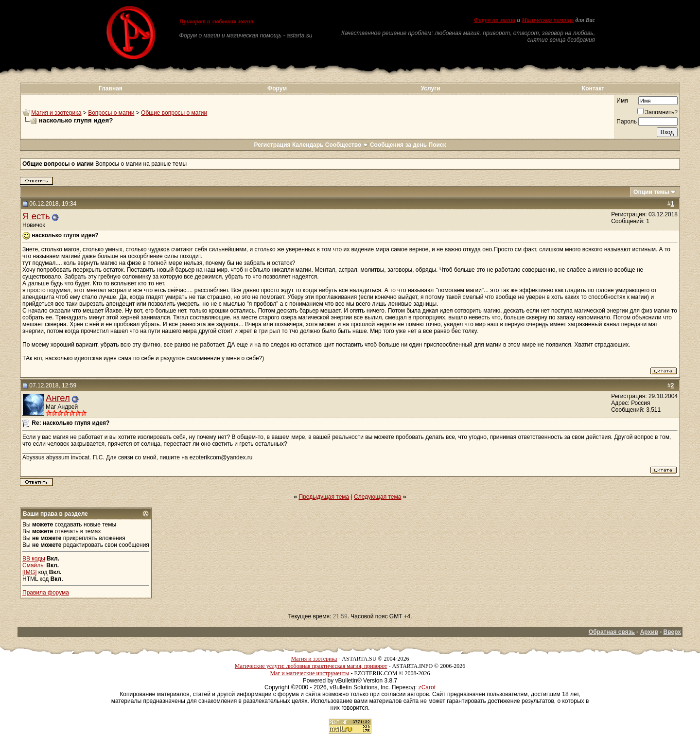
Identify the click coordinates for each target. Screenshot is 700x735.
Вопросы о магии (111, 113)
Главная (111, 88)
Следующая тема (377, 497)
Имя (622, 101)
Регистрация (272, 145)
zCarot (427, 687)
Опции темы (651, 192)
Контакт (593, 88)
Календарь (308, 145)
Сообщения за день (398, 145)
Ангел (58, 398)
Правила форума (46, 593)
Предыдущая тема (324, 497)
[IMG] (29, 572)
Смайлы (34, 565)
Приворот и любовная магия (217, 21)
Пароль (627, 122)
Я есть (36, 216)
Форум (277, 88)
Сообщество (347, 145)
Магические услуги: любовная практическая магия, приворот (311, 666)
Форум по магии (494, 20)
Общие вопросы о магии (174, 113)
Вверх (672, 632)
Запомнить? (657, 112)
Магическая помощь (548, 20)
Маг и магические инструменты (309, 673)
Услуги (431, 88)
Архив (649, 632)
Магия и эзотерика (56, 113)
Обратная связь (612, 632)
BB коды (34, 559)
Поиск (437, 145)
